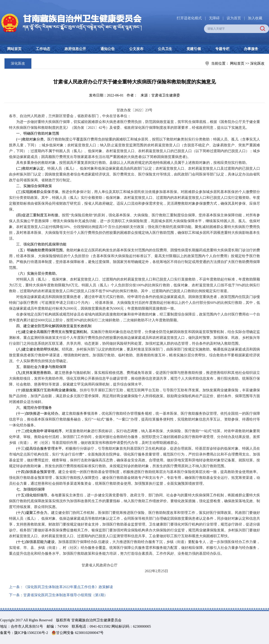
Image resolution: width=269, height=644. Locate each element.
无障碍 (214, 18)
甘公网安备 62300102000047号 (78, 633)
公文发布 (136, 49)
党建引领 (194, 49)
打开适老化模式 (189, 18)
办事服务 (251, 49)
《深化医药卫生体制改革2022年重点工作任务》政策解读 (68, 587)
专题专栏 (222, 49)
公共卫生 (165, 49)
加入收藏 (255, 18)
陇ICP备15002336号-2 (31, 633)
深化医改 (257, 63)
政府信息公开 (75, 49)
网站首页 (14, 49)
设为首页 (234, 18)
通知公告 (108, 49)
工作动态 (43, 49)
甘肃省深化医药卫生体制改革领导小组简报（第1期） (65, 595)
